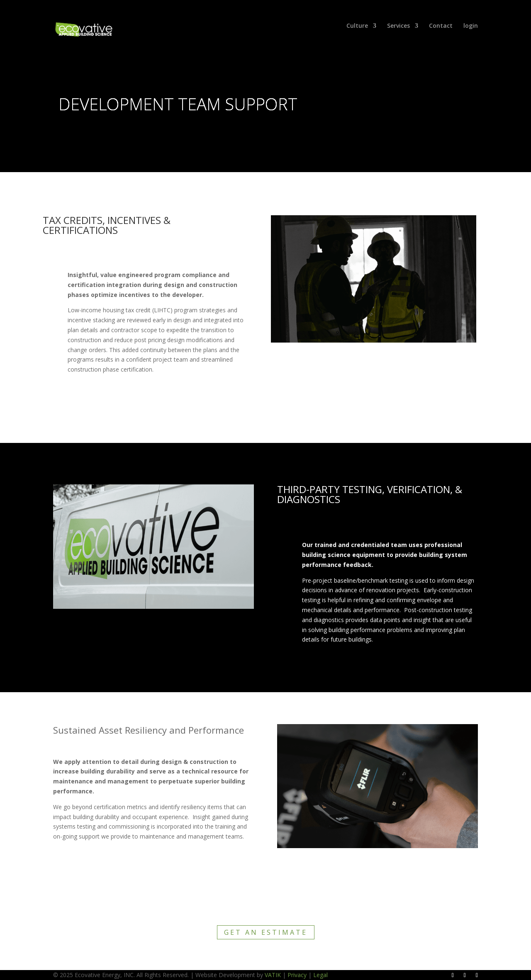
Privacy (297, 975)
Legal (320, 975)
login (471, 26)
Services (398, 26)
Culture (357, 26)
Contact (441, 26)
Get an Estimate (266, 932)
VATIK (273, 975)
